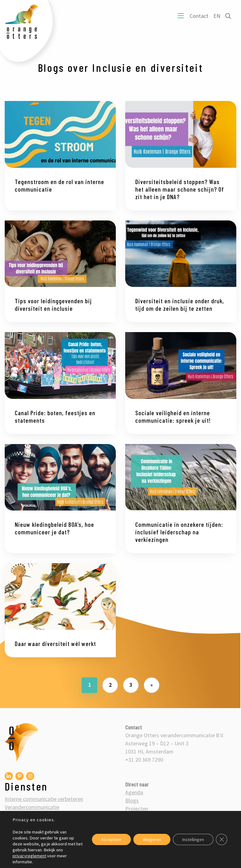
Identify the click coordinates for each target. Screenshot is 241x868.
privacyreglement (29, 856)
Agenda (134, 792)
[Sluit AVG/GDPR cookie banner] (222, 839)
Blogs (132, 800)
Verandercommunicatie (32, 807)
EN (217, 16)
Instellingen (193, 839)
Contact (199, 16)
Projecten (137, 809)
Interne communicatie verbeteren (44, 799)
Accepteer (111, 839)
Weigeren (152, 839)
